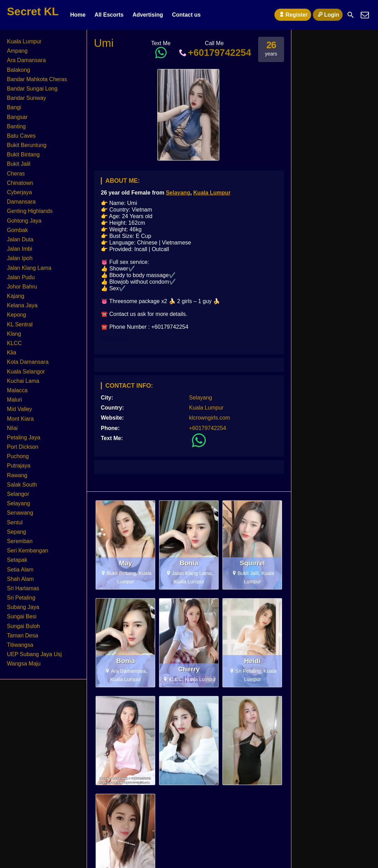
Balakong (19, 70)
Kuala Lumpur (212, 193)
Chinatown (20, 183)
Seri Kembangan (28, 551)
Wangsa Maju (24, 664)
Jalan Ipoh (20, 258)
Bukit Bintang (23, 154)
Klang (14, 334)
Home (78, 15)
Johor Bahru (22, 287)
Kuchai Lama (23, 381)
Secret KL (33, 11)
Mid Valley (20, 409)
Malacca (17, 390)
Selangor (18, 494)
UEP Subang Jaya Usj (34, 654)
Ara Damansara (26, 60)
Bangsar (17, 117)
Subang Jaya (23, 607)
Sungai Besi (22, 616)
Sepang (16, 532)
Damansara (21, 202)
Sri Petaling (21, 598)
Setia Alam (20, 570)
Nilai (12, 428)
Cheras (16, 174)
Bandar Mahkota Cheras (37, 79)
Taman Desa (23, 635)
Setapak (17, 560)
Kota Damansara (28, 362)
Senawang (20, 513)
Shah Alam (20, 579)
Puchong (18, 456)
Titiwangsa (20, 645)
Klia (12, 353)
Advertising (148, 15)
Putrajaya (19, 466)
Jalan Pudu (21, 277)
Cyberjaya (19, 192)
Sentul (15, 522)
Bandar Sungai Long (32, 89)
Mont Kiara (20, 419)
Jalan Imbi (20, 249)
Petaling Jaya (24, 437)
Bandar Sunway (27, 98)
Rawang (17, 475)
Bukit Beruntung (27, 145)
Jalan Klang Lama (29, 268)
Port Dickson (23, 447)
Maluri (15, 400)
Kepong (16, 315)
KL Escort (114, 339)
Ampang (17, 51)
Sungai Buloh (23, 626)
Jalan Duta (20, 239)
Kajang (16, 296)
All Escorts (109, 15)
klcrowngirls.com (210, 418)
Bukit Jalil (19, 164)
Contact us (186, 15)
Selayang (178, 193)
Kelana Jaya (22, 305)
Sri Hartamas (23, 588)
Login (328, 15)
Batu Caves (21, 136)
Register (293, 15)
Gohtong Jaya (24, 221)
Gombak (17, 230)
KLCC (14, 343)
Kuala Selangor (26, 372)
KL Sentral (20, 324)
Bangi (14, 107)
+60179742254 (214, 53)
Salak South (22, 485)
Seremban (20, 541)
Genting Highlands (30, 211)
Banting (16, 126)
